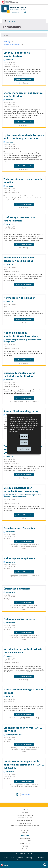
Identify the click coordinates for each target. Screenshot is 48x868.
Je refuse (24, 443)
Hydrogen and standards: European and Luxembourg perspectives (24, 137)
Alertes (25, 849)
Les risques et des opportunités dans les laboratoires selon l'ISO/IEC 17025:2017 (24, 765)
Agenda (25, 833)
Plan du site (20, 857)
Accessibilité (41, 857)
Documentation (25, 841)
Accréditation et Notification (25, 815)
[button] (46, 12)
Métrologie (25, 812)
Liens (12, 857)
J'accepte (24, 436)
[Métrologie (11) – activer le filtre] (24, 42)
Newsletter (26, 859)
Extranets (34, 859)
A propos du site (30, 857)
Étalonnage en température (19, 558)
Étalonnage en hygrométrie (19, 619)
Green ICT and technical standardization (17, 54)
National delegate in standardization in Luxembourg (22, 334)
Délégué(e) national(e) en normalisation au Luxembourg (21, 489)
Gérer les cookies (24, 449)
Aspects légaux (16, 859)
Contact (6, 857)
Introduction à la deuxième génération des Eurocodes (19, 259)
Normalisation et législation (19, 298)
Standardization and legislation (21, 411)
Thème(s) (5, 35)
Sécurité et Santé (25, 810)
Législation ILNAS (25, 843)
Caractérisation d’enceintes (19, 528)
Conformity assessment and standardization (20, 219)
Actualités (25, 830)
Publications (25, 838)
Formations (12, 21)
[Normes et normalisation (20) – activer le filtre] (24, 45)
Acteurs (25, 846)
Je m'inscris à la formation (24, 80)
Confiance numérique (25, 818)
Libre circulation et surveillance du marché (25, 826)
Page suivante (26, 795)
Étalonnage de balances (17, 589)
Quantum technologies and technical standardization (19, 375)
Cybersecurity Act (25, 823)
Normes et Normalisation (25, 820)
